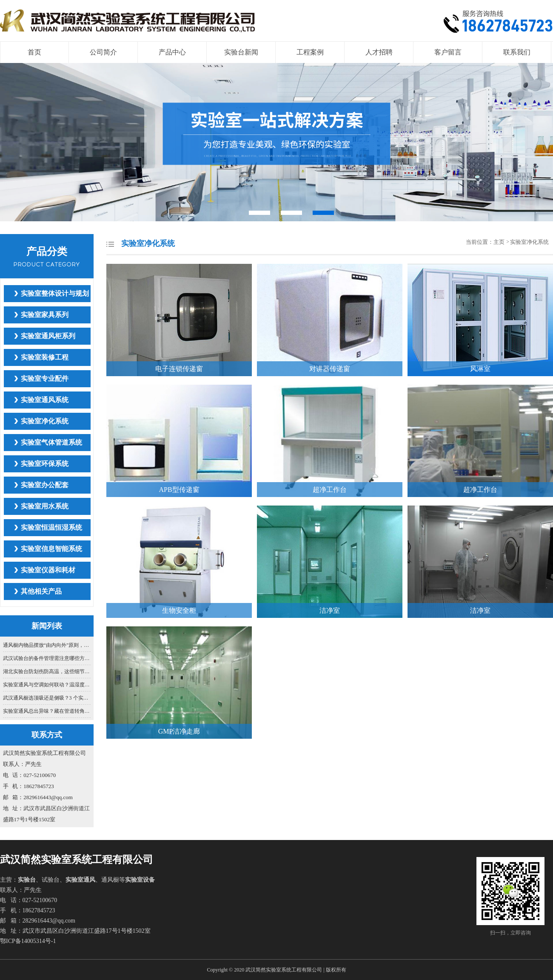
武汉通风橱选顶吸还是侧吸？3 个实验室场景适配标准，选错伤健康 (47, 698)
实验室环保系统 (45, 464)
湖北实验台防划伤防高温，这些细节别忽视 (47, 671)
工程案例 (310, 52)
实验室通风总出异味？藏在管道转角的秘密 (47, 711)
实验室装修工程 (45, 357)
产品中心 (172, 52)
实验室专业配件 (45, 379)
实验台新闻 (241, 52)
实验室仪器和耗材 (48, 570)
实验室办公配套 (45, 485)
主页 (500, 242)
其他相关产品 (41, 591)
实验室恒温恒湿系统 (51, 527)
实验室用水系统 (45, 506)
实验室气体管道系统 (51, 442)
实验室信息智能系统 (51, 549)
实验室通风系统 (45, 400)
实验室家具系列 (45, 315)
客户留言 (448, 52)
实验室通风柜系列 (48, 336)
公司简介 (103, 52)
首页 (34, 52)
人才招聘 (379, 52)
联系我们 (517, 52)
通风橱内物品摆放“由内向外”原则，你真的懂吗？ (47, 645)
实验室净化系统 (45, 421)
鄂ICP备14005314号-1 (28, 941)
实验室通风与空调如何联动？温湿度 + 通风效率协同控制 (47, 685)
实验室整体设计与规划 (55, 293)
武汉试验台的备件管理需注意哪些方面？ (47, 658)
